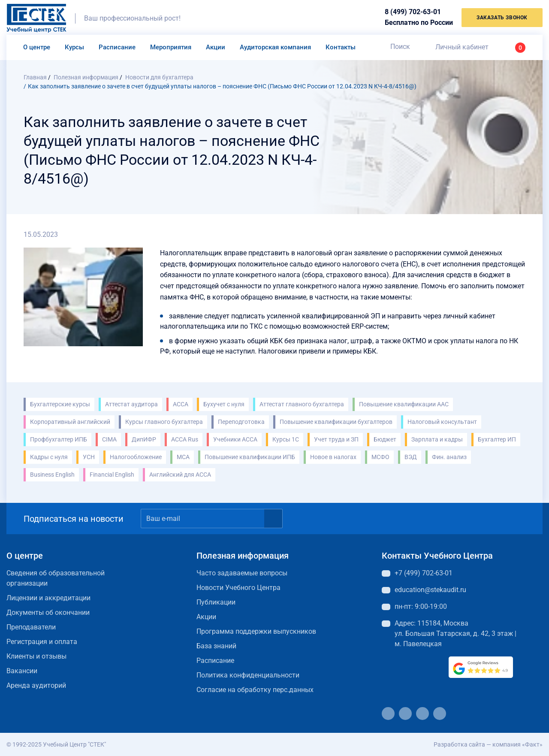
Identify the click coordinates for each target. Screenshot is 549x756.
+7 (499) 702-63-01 (424, 573)
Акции (216, 47)
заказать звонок (502, 18)
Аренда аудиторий (36, 685)
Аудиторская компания (275, 47)
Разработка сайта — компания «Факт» (488, 744)
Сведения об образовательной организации (56, 578)
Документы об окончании (48, 612)
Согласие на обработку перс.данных (255, 690)
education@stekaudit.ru (430, 590)
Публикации (216, 602)
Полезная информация (243, 556)
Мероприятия (171, 47)
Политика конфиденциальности (248, 675)
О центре (37, 47)
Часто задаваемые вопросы (242, 573)
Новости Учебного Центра (238, 588)
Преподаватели (31, 627)
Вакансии (22, 671)
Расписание (117, 47)
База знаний (216, 646)
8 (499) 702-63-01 (413, 12)
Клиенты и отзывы (36, 656)
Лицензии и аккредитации (48, 598)
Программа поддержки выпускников (256, 631)
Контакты (341, 47)
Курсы (74, 47)
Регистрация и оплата (42, 642)
